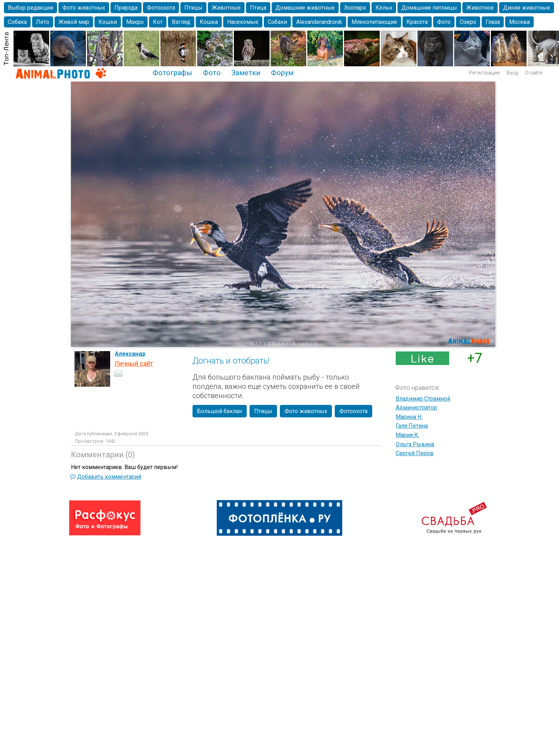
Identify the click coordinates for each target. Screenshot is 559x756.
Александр (130, 354)
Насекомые (243, 22)
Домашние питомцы (429, 8)
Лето (43, 22)
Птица (258, 8)
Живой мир (74, 22)
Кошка (209, 22)
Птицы (193, 8)
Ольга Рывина (415, 444)
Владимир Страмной (423, 399)
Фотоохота (161, 8)
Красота (417, 22)
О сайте (534, 73)
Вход (512, 73)
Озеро (468, 22)
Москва (519, 22)
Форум (282, 73)
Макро (135, 22)
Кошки (108, 22)
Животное (480, 8)
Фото (444, 22)
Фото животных (84, 8)
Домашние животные (305, 8)
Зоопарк (355, 8)
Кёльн (384, 8)
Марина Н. (409, 417)
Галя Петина (412, 426)
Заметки (246, 73)
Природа (126, 8)
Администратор (416, 408)
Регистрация (484, 73)
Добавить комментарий (109, 477)
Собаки (277, 22)
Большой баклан (220, 411)
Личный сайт (134, 363)
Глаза (493, 22)
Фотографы (172, 73)
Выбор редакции (30, 8)
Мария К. (407, 435)
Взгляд (181, 22)
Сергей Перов (415, 453)
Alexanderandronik (319, 22)
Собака (17, 22)
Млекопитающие (374, 22)
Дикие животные (527, 8)
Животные (226, 8)
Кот (158, 22)
